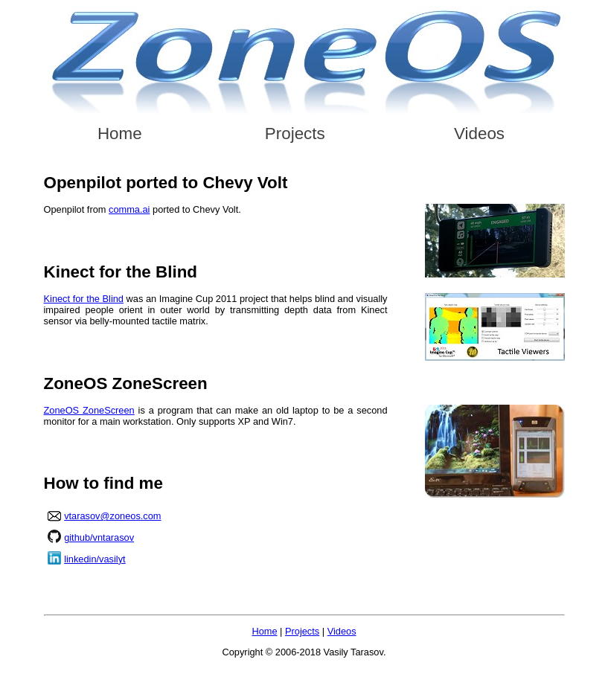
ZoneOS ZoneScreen (89, 410)
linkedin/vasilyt (95, 559)
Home (120, 134)
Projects (295, 134)
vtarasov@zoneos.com (112, 516)
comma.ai (129, 209)
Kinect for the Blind (84, 299)
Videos (479, 134)
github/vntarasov (99, 537)
